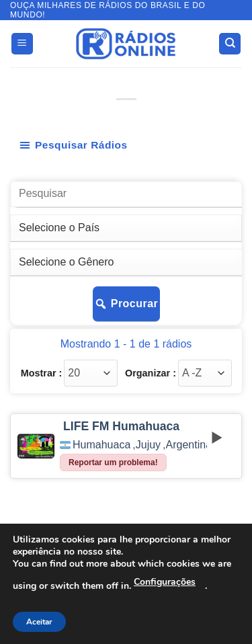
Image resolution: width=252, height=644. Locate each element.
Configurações (165, 582)
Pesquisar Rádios (73, 145)
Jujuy (148, 445)
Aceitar (39, 622)
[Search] (230, 44)
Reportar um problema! (113, 462)
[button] (22, 44)
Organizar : (151, 373)
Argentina (189, 445)
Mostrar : (42, 373)
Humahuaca (101, 445)
